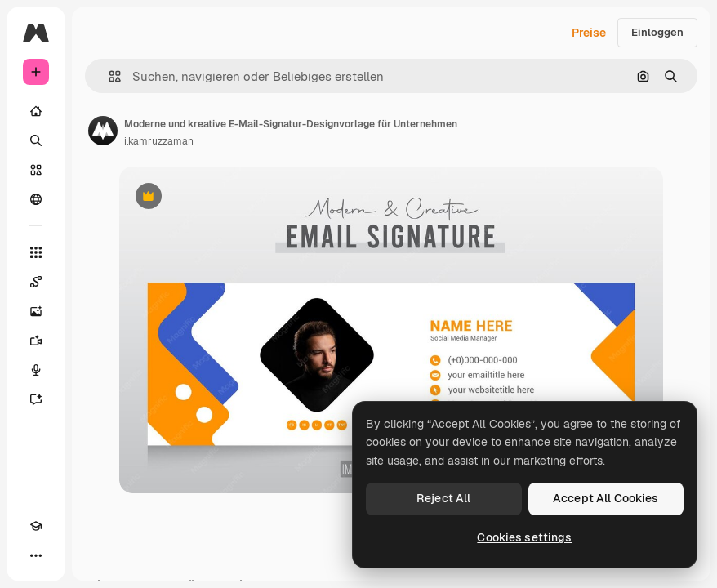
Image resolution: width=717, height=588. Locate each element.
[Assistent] (36, 399)
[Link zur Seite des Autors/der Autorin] (103, 131)
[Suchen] (36, 140)
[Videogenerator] (36, 341)
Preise (589, 33)
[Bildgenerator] (36, 311)
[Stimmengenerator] (36, 370)
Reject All (443, 498)
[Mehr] (36, 555)
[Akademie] (36, 526)
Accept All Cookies (606, 498)
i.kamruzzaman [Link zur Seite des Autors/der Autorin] (159, 141)
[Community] (36, 199)
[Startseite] (36, 111)
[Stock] (36, 170)
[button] (108, 76)
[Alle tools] (36, 252)
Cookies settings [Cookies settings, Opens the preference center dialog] (524, 537)
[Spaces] (36, 282)
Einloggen (657, 32)
